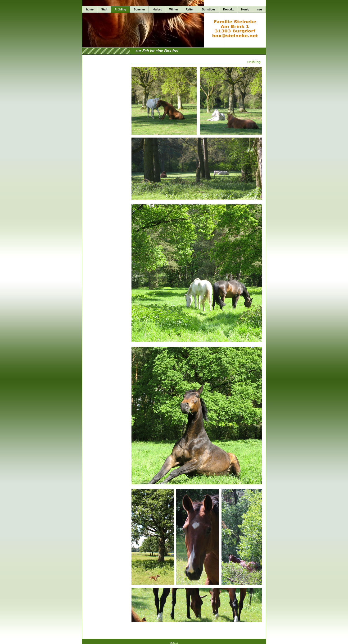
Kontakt (228, 9)
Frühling (120, 9)
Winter (174, 9)
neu (259, 9)
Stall (104, 9)
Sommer (139, 9)
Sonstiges (209, 9)
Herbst (157, 9)
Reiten (190, 9)
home (90, 9)
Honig (245, 9)
